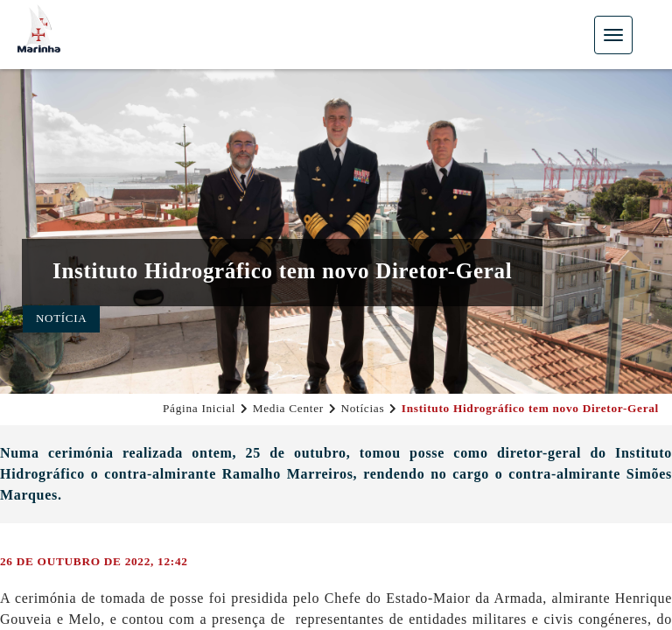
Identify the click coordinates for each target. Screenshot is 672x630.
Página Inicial (199, 408)
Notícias (362, 408)
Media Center (288, 408)
